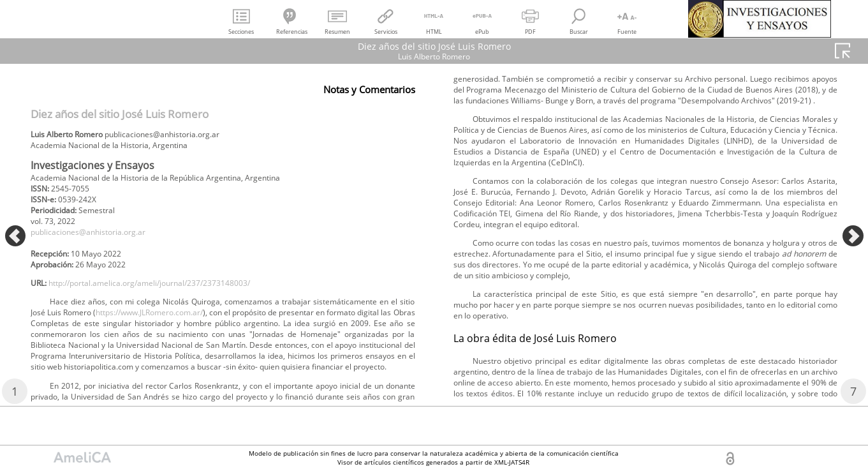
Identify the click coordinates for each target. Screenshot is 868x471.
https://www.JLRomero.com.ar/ (313, 335)
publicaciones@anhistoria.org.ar (100, 244)
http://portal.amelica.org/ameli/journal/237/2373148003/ (173, 302)
